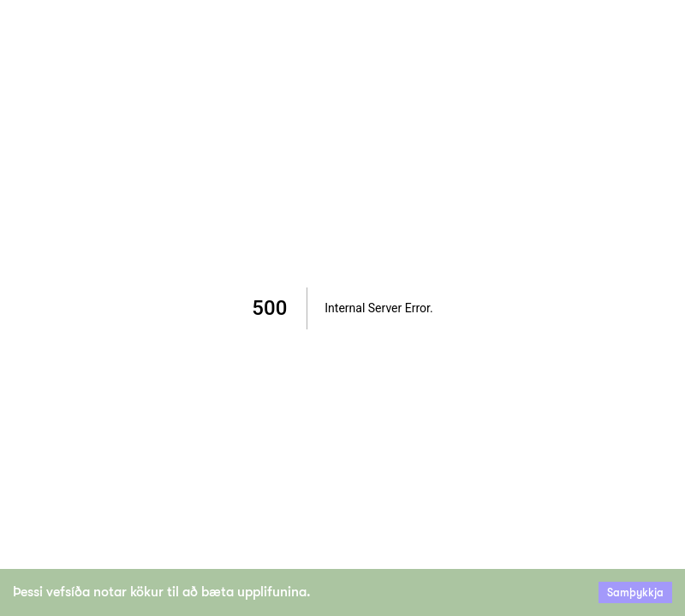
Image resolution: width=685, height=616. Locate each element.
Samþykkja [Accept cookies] (635, 592)
